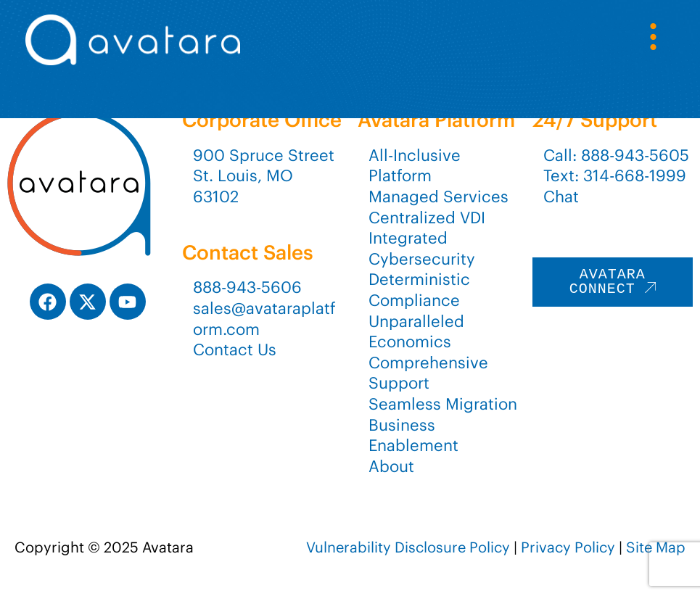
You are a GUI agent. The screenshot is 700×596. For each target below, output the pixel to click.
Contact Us (235, 349)
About (391, 466)
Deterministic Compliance (419, 290)
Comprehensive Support (428, 373)
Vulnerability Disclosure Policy (408, 547)
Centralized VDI (427, 218)
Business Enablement (413, 435)
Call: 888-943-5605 (616, 155)
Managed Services (438, 196)
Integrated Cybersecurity (422, 248)
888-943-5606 (247, 287)
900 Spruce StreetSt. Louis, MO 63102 (264, 176)
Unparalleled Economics (416, 332)
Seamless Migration (443, 404)
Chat (561, 196)
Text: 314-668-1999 (615, 175)
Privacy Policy (568, 547)
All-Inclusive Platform (415, 166)
